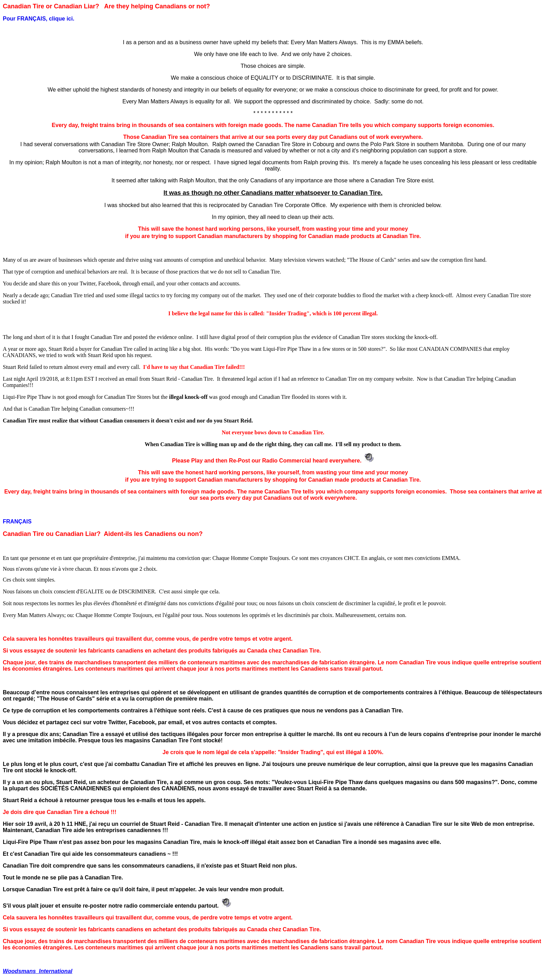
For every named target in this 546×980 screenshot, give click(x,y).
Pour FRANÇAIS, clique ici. (38, 19)
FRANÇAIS (17, 521)
